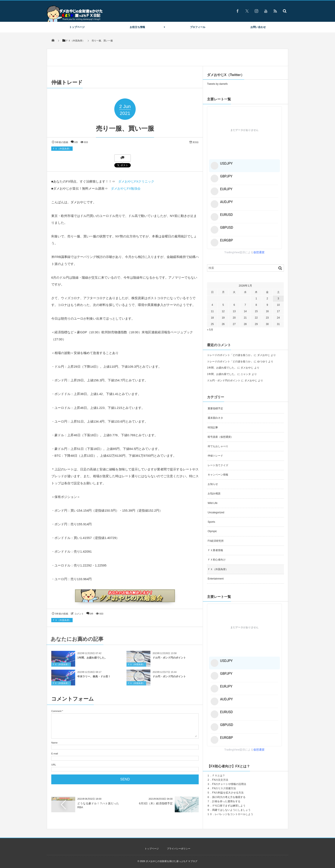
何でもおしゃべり (218, 446)
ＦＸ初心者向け (217, 560)
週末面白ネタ (215, 418)
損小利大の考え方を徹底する (229, 797)
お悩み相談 (214, 493)
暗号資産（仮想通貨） (220, 437)
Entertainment (216, 579)
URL (54, 765)
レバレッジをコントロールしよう (234, 814)
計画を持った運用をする (226, 801)
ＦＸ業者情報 (215, 550)
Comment (56, 711)
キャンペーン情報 (218, 475)
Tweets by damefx (217, 84)
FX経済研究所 (216, 541)
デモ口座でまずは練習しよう (229, 806)
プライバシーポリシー (179, 849)
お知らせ (213, 484)
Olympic (212, 531)
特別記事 (213, 427)
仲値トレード (215, 456)
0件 (76, 142)
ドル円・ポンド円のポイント (169, 660)
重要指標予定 (215, 408)
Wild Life (213, 503)
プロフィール (198, 27)
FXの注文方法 (220, 780)
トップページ (77, 27)
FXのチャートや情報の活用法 (229, 784)
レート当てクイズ (218, 465)
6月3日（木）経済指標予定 (156, 803)
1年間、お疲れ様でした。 (92, 660)
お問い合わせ (258, 27)
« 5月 (210, 330)
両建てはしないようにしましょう (231, 810)
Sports (211, 522)
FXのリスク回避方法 (224, 788)
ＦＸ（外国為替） (62, 149)
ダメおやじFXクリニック (136, 181)
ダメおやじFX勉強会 (126, 188)
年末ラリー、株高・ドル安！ (94, 679)
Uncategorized (216, 512)
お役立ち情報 (137, 27)
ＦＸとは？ (219, 776)
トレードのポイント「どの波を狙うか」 (230, 355)
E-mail (55, 754)
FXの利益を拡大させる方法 (228, 793)
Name (54, 743)
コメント (79, 614)
